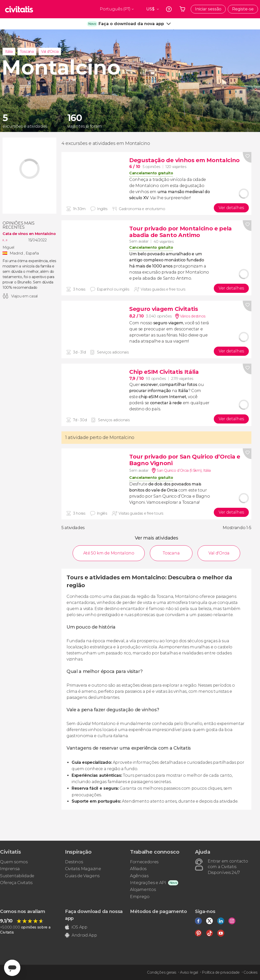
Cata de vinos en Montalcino (29, 234)
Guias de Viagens (82, 876)
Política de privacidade (221, 972)
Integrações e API (148, 883)
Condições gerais (162, 972)
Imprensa (10, 869)
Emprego (140, 897)
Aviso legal (189, 972)
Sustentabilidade (17, 876)
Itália (9, 52)
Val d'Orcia (50, 52)
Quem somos (14, 862)
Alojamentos (143, 890)
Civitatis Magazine (83, 869)
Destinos (74, 862)
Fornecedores (144, 862)
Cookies (250, 972)
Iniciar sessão (208, 9)
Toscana (27, 52)
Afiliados (138, 869)
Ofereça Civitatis (16, 883)
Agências (139, 876)
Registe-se (243, 9)
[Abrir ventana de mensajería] (12, 968)
